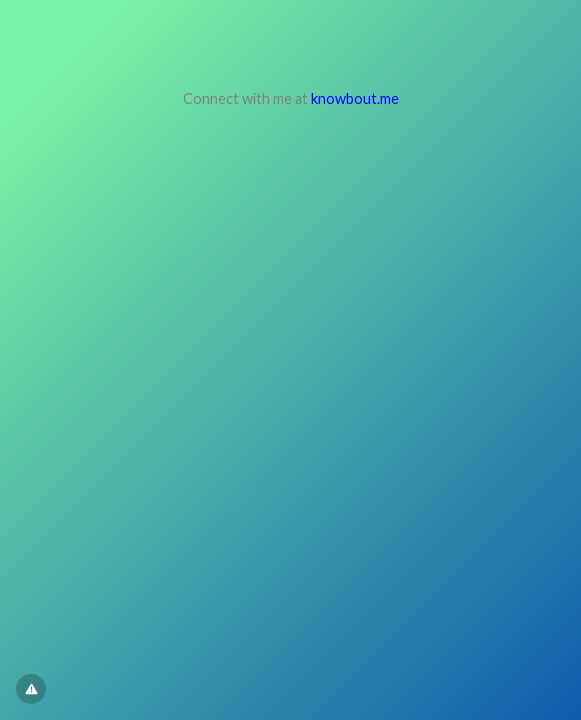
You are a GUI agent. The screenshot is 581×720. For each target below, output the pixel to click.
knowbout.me (355, 98)
